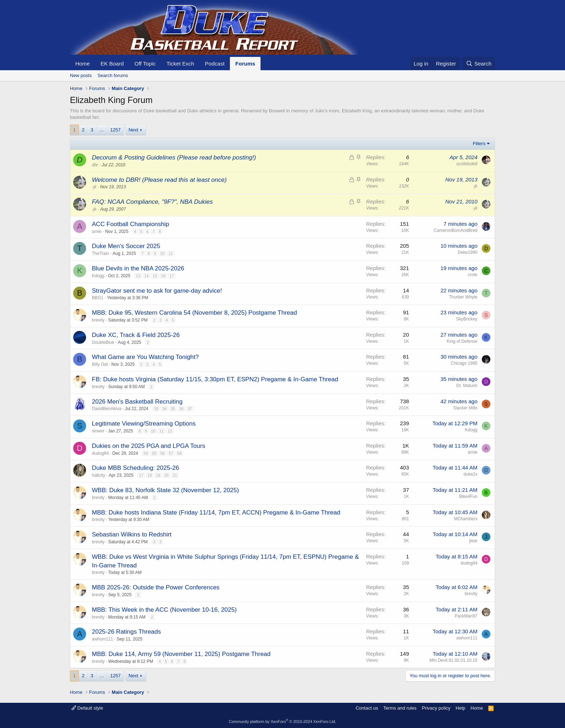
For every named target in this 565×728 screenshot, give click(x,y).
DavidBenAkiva (106, 409)
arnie (97, 232)
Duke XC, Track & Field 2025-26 (136, 335)
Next (134, 130)
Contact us (367, 708)
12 (170, 431)
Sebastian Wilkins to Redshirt (132, 534)
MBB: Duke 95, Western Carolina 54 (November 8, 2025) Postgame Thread (194, 313)
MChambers (466, 519)
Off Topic (145, 64)
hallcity (99, 475)
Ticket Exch (180, 64)
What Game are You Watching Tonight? (145, 357)
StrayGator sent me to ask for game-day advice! (157, 291)
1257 (115, 130)
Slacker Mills (465, 408)
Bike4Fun (468, 496)
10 (162, 253)
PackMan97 (466, 616)
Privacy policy (436, 708)
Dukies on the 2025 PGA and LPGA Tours (148, 446)
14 (146, 276)
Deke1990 (468, 252)
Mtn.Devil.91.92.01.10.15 (453, 660)
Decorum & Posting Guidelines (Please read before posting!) (174, 158)
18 (150, 475)
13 (138, 276)
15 (155, 276)
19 (158, 475)
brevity (98, 320)
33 (156, 409)
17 (172, 276)
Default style (87, 708)
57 (171, 453)
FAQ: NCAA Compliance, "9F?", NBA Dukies (152, 202)
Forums (245, 64)
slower (98, 431)
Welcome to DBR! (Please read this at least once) (159, 180)
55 (154, 453)
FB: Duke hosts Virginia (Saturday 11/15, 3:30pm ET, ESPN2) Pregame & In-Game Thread (215, 379)
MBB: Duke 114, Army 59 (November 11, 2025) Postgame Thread (181, 654)
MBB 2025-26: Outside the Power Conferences (156, 587)
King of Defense (462, 341)
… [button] (102, 130)
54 (146, 453)
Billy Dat (100, 364)
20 (166, 475)
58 (179, 453)
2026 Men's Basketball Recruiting (137, 402)
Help (461, 708)
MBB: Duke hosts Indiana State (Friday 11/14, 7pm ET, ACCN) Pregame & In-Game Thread (216, 513)
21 (175, 475)
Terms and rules (400, 708)
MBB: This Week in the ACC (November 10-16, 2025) (164, 610)
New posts (81, 75)
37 (190, 409)
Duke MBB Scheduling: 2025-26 (135, 468)
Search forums (113, 75)
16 (163, 276)
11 (171, 253)
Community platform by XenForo (282, 722)
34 (164, 409)
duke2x (470, 474)
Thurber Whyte (463, 297)
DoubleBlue (103, 342)
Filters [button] (479, 143)
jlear (473, 541)
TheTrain (101, 253)
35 (173, 409)
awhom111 (103, 639)
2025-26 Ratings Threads (126, 632)
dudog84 (100, 453)
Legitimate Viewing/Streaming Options (144, 424)
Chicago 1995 (464, 363)
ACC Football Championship (131, 224)
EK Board (112, 64)
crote (473, 275)
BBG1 (98, 298)
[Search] (479, 64)
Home (83, 64)
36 (181, 409)
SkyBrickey (467, 319)
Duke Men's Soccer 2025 (126, 246)
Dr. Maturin (467, 386)
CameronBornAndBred (456, 230)
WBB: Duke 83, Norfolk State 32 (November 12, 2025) (165, 490)
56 (163, 453)
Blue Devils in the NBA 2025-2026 (138, 268)
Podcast (215, 64)
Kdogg (98, 276)
